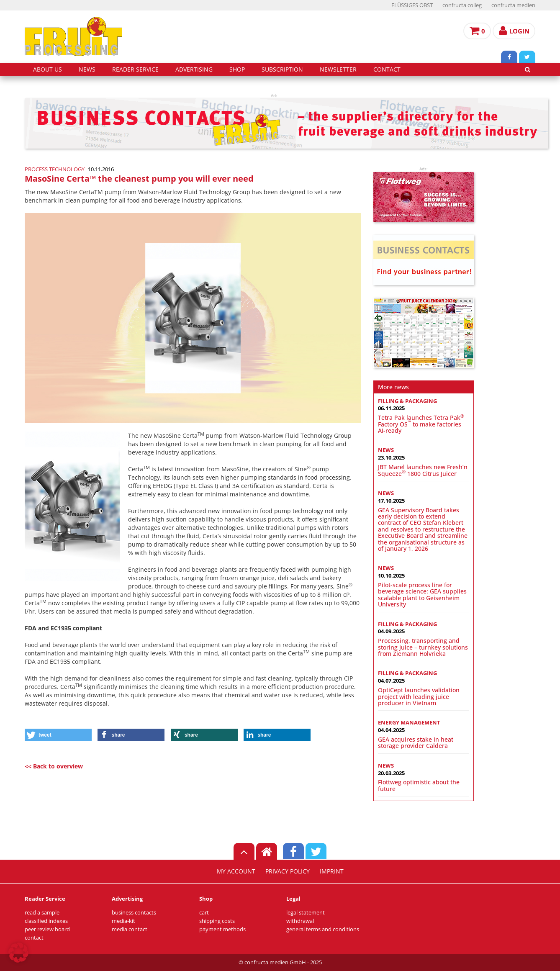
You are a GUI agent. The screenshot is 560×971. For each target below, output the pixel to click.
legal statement (306, 913)
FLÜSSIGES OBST (412, 5)
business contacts (134, 913)
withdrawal (300, 921)
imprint (332, 871)
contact (387, 69)
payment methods (222, 929)
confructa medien (513, 5)
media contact (130, 929)
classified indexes (46, 921)
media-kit (123, 921)
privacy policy (288, 871)
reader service (135, 69)
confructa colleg (462, 5)
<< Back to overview (54, 766)
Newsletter (338, 69)
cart (204, 913)
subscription (282, 69)
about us (48, 69)
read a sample (42, 913)
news (87, 69)
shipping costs (217, 921)
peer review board (47, 929)
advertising (194, 69)
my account (236, 871)
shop (237, 69)
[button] (58, 735)
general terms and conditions (323, 929)
